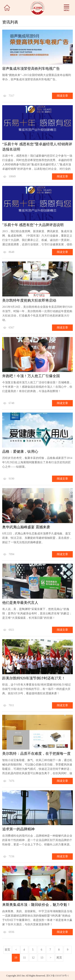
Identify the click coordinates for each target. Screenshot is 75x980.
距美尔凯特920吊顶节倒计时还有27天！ (34, 678)
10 (16, 958)
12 (33, 958)
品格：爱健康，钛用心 (20, 452)
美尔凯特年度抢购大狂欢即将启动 (29, 300)
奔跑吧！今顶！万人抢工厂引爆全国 (31, 376)
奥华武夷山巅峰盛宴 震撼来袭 (26, 527)
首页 (7, 950)
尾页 (59, 958)
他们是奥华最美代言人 (20, 603)
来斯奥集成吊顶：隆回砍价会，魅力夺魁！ (36, 905)
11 (24, 958)
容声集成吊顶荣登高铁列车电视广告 (31, 69)
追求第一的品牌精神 (18, 829)
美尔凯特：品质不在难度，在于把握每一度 (36, 754)
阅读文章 (62, 96)
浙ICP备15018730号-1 (57, 976)
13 (42, 958)
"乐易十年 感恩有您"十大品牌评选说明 (33, 225)
